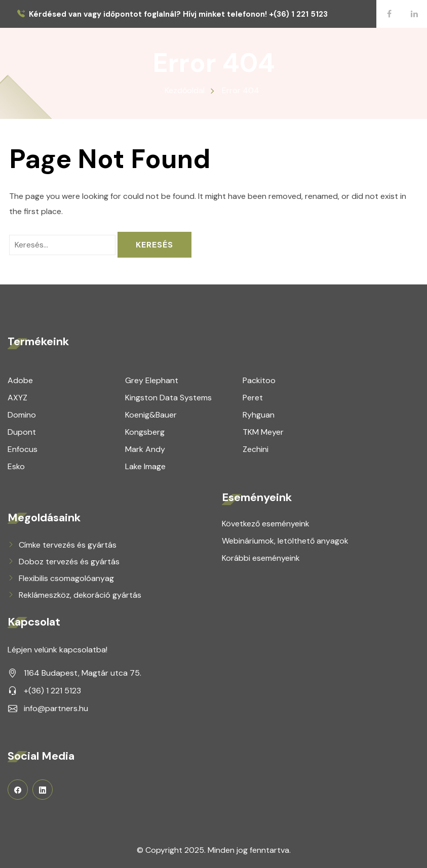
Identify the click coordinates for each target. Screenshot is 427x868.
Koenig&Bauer (151, 415)
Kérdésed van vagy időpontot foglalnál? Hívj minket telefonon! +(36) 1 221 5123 (178, 14)
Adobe (20, 380)
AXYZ (17, 398)
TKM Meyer (263, 432)
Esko (16, 466)
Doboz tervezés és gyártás (69, 562)
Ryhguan (259, 415)
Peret (253, 398)
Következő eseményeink (266, 524)
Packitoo (259, 380)
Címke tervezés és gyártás (68, 545)
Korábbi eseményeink (261, 558)
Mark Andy (145, 449)
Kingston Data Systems (168, 398)
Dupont (22, 432)
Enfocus (23, 449)
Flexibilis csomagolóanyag (66, 578)
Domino (22, 415)
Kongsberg (145, 432)
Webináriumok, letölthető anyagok (285, 541)
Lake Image (145, 466)
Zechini (256, 449)
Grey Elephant (152, 380)
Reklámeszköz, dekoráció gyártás (80, 595)
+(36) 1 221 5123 (52, 691)
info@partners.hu (56, 708)
